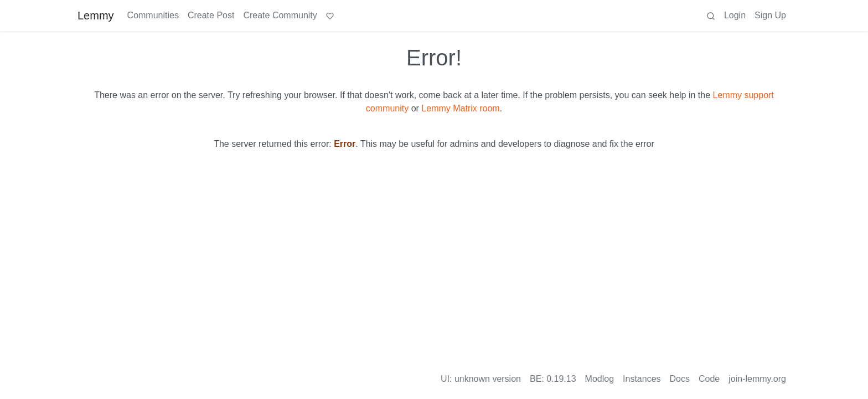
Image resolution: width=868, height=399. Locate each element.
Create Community (280, 15)
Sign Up (770, 15)
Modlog (600, 379)
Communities (153, 15)
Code (709, 379)
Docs (680, 379)
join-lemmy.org (757, 379)
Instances (642, 379)
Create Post (211, 15)
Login (735, 15)
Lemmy (96, 16)
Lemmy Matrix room (460, 108)
